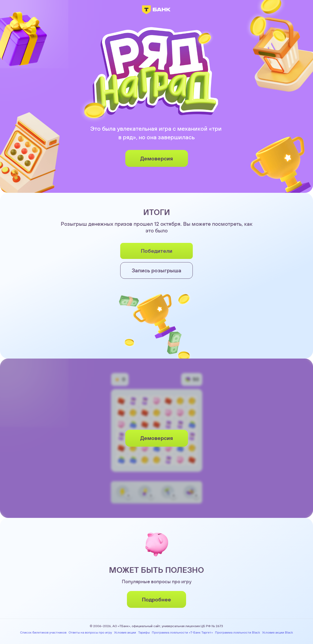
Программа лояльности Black (237, 632)
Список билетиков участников (43, 632)
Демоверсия (157, 158)
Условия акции (125, 632)
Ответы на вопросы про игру (90, 632)
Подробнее (156, 599)
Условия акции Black (278, 632)
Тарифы (144, 632)
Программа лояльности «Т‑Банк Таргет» (182, 632)
